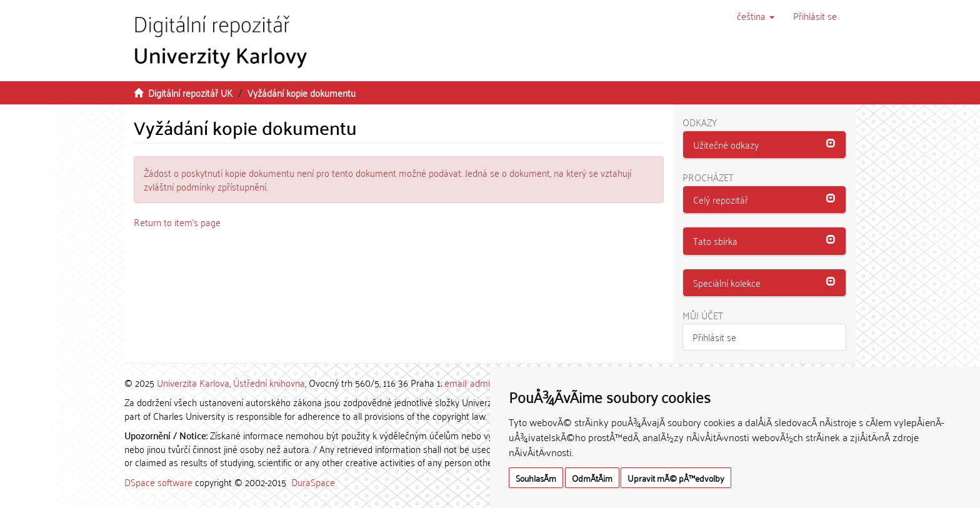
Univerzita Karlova (193, 382)
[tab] (765, 145)
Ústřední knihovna (269, 382)
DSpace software (158, 482)
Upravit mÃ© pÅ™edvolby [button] (676, 478)
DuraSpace (313, 482)
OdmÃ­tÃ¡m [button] (592, 478)
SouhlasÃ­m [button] (536, 478)
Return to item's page (177, 222)
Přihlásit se (714, 337)
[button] (756, 16)
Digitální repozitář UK (190, 92)
